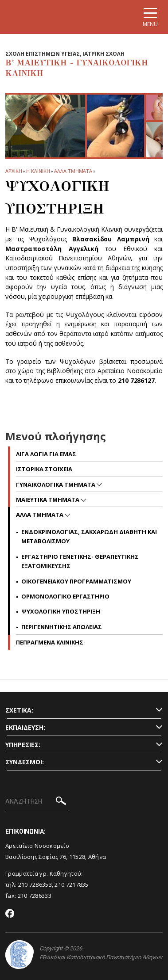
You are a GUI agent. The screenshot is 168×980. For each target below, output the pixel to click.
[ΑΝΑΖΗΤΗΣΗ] (37, 802)
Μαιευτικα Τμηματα (48, 500)
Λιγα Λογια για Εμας (46, 454)
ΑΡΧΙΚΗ (14, 171)
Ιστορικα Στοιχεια (44, 469)
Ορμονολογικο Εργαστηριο (65, 596)
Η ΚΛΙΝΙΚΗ (38, 171)
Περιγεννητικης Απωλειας (62, 627)
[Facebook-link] (10, 914)
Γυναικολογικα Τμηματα (56, 484)
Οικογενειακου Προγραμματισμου (76, 581)
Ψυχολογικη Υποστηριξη (61, 611)
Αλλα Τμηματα (73, 171)
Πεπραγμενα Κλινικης (50, 642)
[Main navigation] (150, 17)
